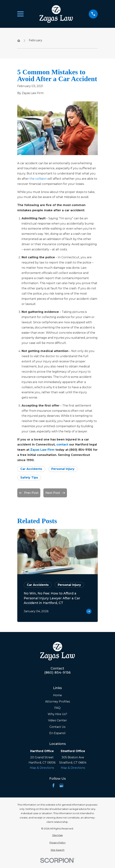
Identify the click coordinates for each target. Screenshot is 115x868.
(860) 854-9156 (58, 673)
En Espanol (57, 733)
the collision (38, 179)
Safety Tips (29, 478)
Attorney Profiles (57, 702)
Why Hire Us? (57, 714)
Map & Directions (42, 768)
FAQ (57, 708)
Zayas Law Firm (42, 450)
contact (62, 444)
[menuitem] (57, 835)
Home (57, 695)
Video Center (57, 720)
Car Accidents (31, 469)
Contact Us (57, 727)
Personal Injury (63, 469)
